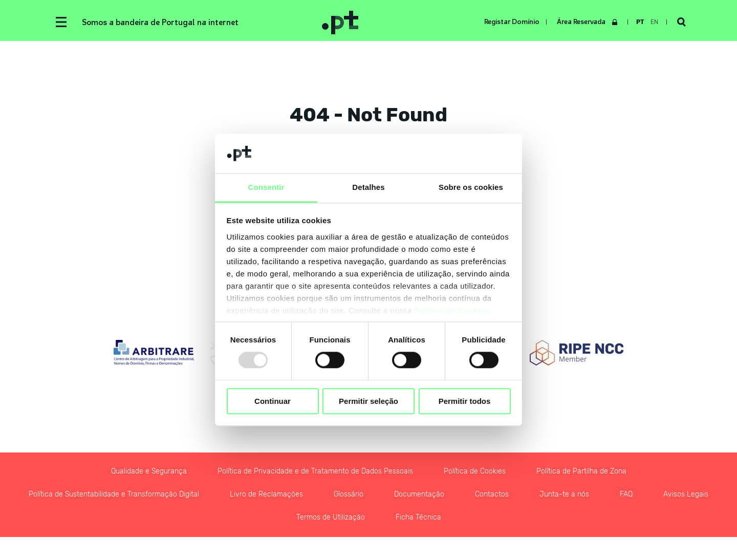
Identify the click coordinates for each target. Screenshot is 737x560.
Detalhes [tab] (368, 187)
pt (640, 22)
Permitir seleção (368, 401)
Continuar (273, 401)
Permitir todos (465, 401)
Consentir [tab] (266, 187)
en (654, 22)
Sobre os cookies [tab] (471, 187)
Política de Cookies (452, 310)
